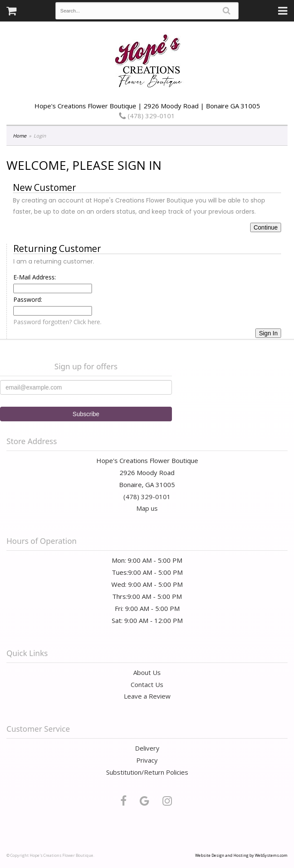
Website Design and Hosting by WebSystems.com (241, 855)
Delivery (147, 748)
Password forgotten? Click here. (57, 322)
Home (20, 136)
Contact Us (147, 684)
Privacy (147, 760)
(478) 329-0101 (147, 116)
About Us (147, 672)
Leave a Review (147, 696)
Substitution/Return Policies (147, 772)
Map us (147, 508)
